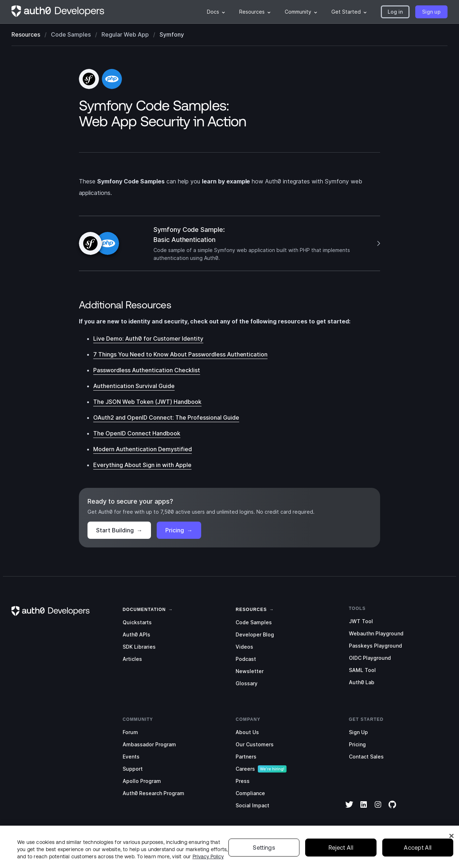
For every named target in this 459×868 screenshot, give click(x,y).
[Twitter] (349, 809)
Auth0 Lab (362, 682)
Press (243, 781)
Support (133, 769)
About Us (247, 732)
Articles (132, 659)
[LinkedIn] (364, 809)
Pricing (179, 530)
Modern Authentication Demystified (143, 449)
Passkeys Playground (375, 646)
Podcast (246, 659)
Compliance (250, 793)
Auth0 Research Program (153, 793)
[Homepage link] (58, 12)
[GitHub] (392, 809)
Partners (246, 757)
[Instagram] (378, 809)
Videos (244, 647)
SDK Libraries (139, 647)
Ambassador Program (149, 744)
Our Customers (255, 744)
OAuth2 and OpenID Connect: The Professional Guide (166, 417)
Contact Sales (366, 757)
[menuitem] (216, 12)
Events (131, 757)
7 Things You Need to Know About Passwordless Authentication (180, 354)
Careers (245, 769)
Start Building (119, 530)
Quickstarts (137, 622)
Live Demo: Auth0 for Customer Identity (148, 339)
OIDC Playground (370, 658)
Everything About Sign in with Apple (142, 465)
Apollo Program (142, 781)
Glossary (247, 683)
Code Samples (254, 622)
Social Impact (252, 805)
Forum (130, 732)
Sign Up (358, 732)
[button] (395, 12)
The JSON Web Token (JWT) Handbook (147, 402)
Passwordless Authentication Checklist (147, 370)
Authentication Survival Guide (134, 386)
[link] (144, 609)
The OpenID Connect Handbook (137, 433)
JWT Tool (361, 621)
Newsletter (250, 671)
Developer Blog (255, 634)
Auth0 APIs (136, 634)
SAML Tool (362, 670)
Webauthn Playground (376, 633)
